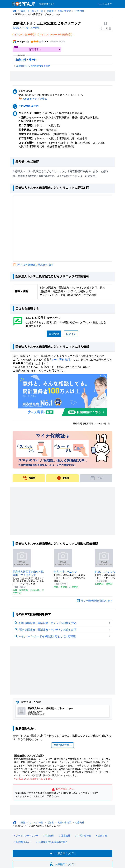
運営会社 (65, 839)
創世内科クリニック (66, 572)
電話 (29, 478)
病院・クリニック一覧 (32, 11)
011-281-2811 (29, 106)
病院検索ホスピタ (47, 4)
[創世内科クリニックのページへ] (63, 558)
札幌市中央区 (65, 11)
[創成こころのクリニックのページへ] (104, 558)
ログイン (71, 334)
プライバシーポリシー (26, 839)
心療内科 (80, 11)
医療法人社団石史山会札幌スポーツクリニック (28, 573)
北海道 (51, 11)
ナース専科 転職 (61, 359)
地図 (62, 478)
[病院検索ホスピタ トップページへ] (24, 4)
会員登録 (54, 334)
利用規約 (49, 839)
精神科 (32, 60)
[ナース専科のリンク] (63, 395)
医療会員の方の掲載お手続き (52, 845)
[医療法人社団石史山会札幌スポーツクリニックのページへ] (22, 558)
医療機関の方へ (62, 745)
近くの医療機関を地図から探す (36, 265)
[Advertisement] (62, 76)
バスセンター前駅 (31, 28)
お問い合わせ (84, 839)
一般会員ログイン (62, 856)
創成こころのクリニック (109, 572)
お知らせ (102, 839)
